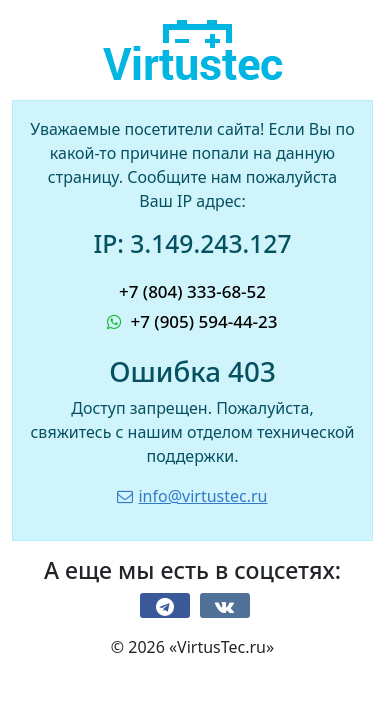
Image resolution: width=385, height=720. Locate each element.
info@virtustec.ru (192, 496)
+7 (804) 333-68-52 (192, 291)
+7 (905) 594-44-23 (192, 321)
